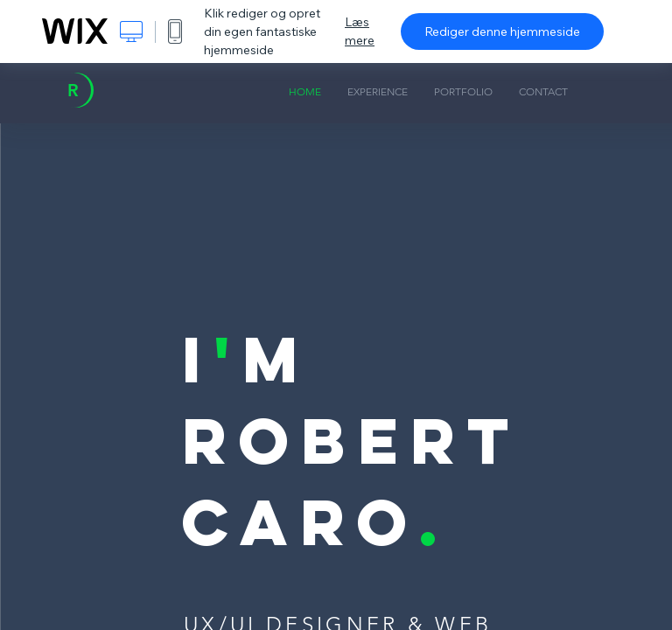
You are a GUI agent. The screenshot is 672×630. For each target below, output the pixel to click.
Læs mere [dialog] (360, 31)
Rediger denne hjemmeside (502, 31)
